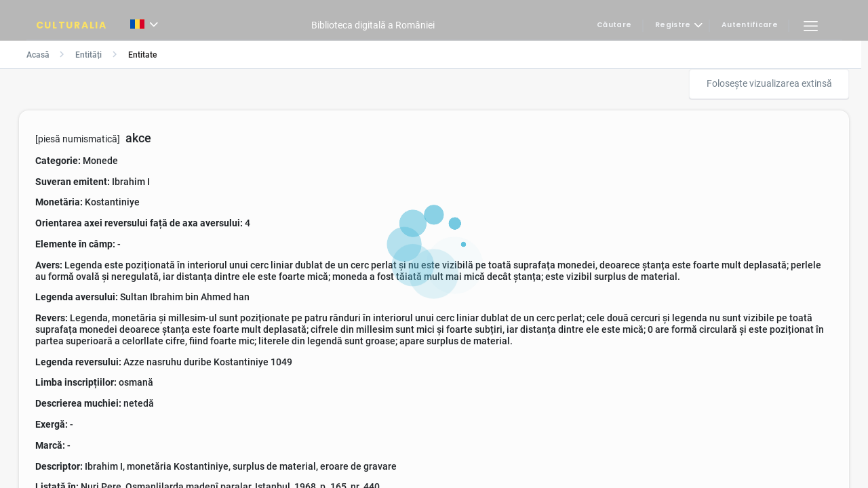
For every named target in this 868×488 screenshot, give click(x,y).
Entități (88, 55)
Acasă (38, 55)
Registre (673, 25)
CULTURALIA (72, 25)
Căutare (614, 25)
